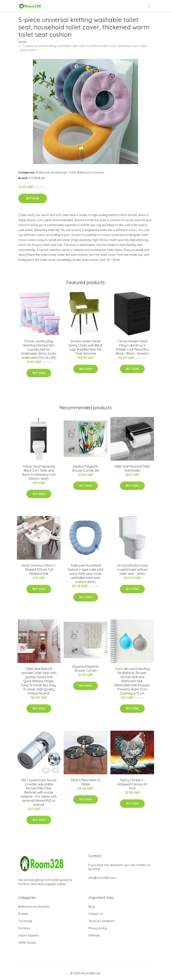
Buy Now (33, 198)
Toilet (72, 172)
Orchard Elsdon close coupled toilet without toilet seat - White (132, 570)
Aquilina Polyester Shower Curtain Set (86, 468)
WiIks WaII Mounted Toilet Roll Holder (132, 468)
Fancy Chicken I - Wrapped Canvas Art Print (132, 784)
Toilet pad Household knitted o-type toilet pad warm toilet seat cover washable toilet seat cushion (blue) (85, 574)
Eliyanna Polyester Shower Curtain (86, 668)
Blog (92, 907)
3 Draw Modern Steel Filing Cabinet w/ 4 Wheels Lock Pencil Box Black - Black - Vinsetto (132, 347)
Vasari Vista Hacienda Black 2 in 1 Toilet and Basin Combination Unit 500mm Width (39, 472)
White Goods (27, 943)
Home (22, 42)
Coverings (25, 921)
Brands (23, 914)
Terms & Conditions (102, 921)
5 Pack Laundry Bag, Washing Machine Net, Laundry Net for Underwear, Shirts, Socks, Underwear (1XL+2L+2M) (39, 349)
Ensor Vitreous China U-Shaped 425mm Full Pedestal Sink (39, 570)
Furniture (24, 928)
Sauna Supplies (29, 935)
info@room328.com (102, 878)
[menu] (149, 6)
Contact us (96, 914)
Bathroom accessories (52, 172)
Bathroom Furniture (91, 172)
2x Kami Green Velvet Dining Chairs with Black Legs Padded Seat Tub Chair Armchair (85, 347)
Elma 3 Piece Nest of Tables (86, 782)
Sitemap (94, 935)
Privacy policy (98, 928)
